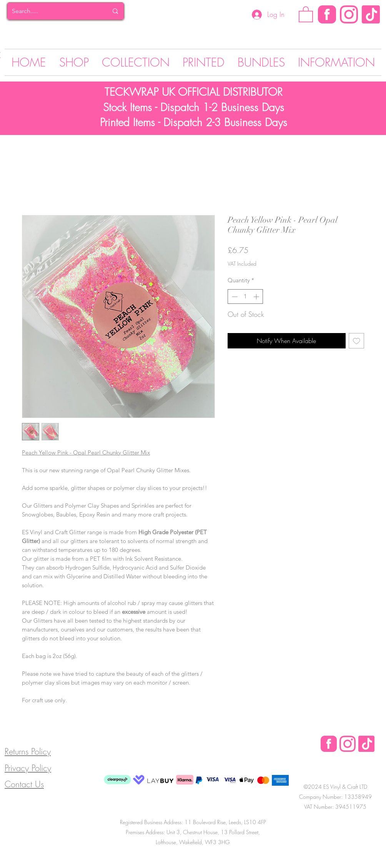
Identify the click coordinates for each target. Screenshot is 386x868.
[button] (306, 14)
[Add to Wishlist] (357, 341)
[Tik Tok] (371, 14)
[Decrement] (234, 297)
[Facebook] (327, 14)
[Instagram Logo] (349, 14)
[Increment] (257, 297)
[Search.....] (54, 11)
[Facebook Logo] (329, 744)
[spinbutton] (245, 297)
